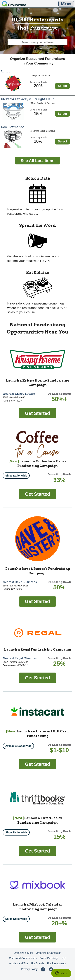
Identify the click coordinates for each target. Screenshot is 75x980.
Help (63, 958)
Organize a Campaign (48, 953)
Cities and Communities (23, 958)
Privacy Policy (29, 969)
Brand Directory (49, 958)
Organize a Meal (23, 953)
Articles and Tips (19, 963)
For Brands (38, 963)
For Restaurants (57, 963)
